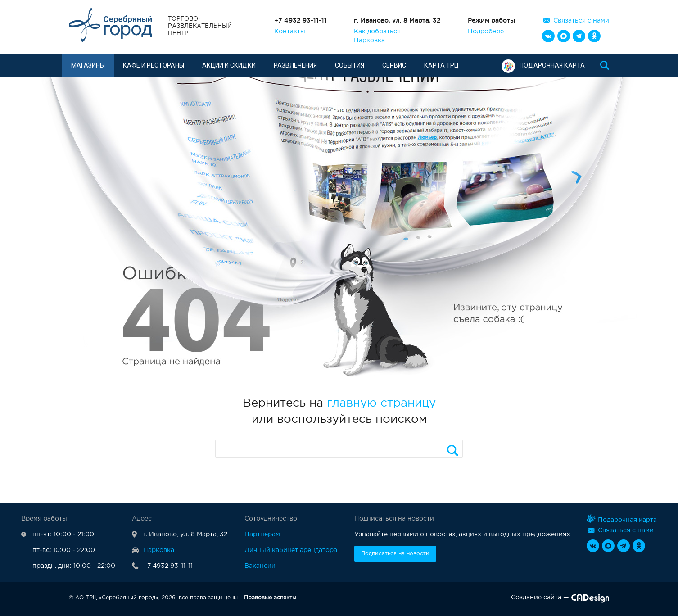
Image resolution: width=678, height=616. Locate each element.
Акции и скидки (229, 65)
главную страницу (381, 403)
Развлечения (295, 65)
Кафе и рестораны (154, 65)
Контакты (290, 32)
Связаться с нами (581, 21)
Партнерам (262, 534)
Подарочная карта (543, 65)
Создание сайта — (560, 599)
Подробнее (486, 32)
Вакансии (260, 566)
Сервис (394, 65)
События (350, 65)
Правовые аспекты (270, 598)
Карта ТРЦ (441, 65)
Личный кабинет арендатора (291, 550)
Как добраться (377, 32)
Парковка (369, 41)
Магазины (88, 65)
